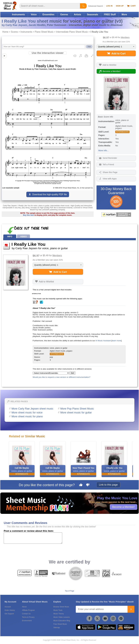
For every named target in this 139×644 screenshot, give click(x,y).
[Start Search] (83, 6)
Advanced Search (96, 6)
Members (125, 37)
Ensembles (48, 15)
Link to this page (108, 485)
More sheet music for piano (27, 416)
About (24, 607)
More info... (104, 151)
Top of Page (69, 591)
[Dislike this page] (88, 485)
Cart (131, 6)
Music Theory (59, 614)
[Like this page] (81, 485)
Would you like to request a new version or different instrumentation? (62, 377)
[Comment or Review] (33, 538)
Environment (27, 621)
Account (8, 607)
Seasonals (93, 15)
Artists (77, 15)
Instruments (18, 15)
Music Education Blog (62, 621)
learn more (116, 341)
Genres (64, 15)
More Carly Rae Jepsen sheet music (32, 409)
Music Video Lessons (62, 617)
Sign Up (120, 6)
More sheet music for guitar (76, 413)
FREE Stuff (110, 15)
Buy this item (28, 215)
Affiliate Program (28, 610)
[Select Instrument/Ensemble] (51, 373)
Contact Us (26, 614)
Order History (10, 610)
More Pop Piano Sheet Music (77, 409)
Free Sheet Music (60, 624)
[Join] (131, 609)
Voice (34, 15)
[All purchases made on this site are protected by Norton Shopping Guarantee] (116, 215)
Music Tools (58, 610)
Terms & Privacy (28, 617)
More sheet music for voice (27, 413)
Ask (89, 47)
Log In (109, 6)
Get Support (9, 614)
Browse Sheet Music (61, 607)
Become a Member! (124, 507)
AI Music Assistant (103, 341)
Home (5, 32)
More (124, 15)
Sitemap (57, 628)
